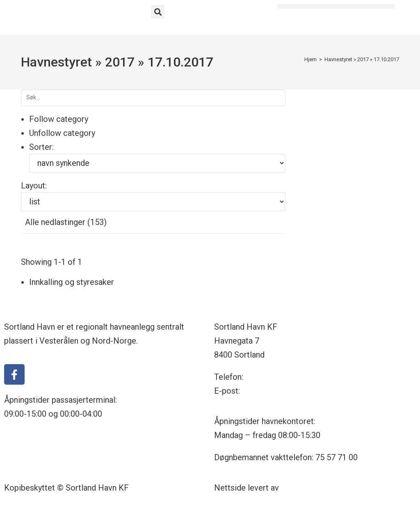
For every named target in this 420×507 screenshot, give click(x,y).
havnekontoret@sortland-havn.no (301, 391)
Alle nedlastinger (66, 222)
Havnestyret (56, 62)
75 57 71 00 (266, 377)
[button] (158, 12)
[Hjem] (310, 59)
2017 (120, 62)
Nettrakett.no (305, 488)
